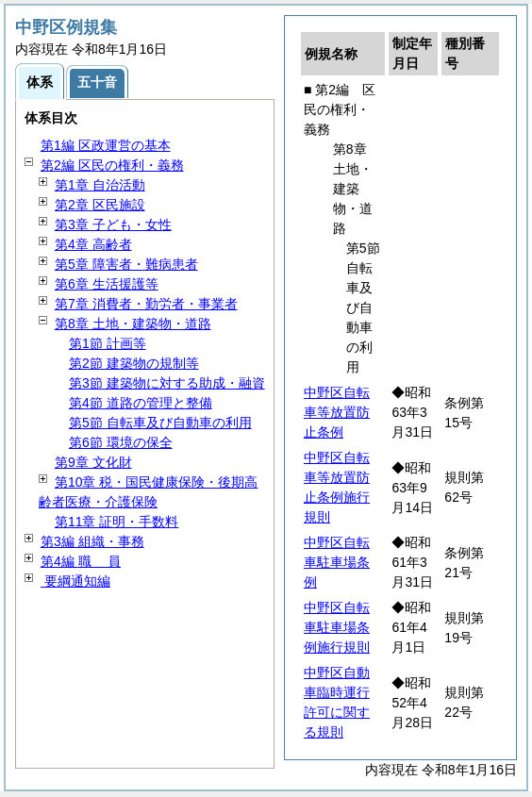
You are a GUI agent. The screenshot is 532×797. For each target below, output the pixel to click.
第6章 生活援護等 (107, 284)
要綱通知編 (75, 581)
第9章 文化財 (93, 462)
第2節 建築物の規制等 (134, 363)
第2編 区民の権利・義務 (112, 165)
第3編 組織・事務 (92, 541)
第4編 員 (81, 561)
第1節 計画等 (108, 343)
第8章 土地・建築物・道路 (133, 324)
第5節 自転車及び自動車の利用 (160, 423)
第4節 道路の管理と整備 (141, 403)
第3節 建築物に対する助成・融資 (167, 383)
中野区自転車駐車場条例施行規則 (337, 627)
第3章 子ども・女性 (113, 224)
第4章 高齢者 (93, 244)
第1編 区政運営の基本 (106, 145)
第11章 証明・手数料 (116, 522)
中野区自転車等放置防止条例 (337, 412)
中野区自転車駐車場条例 (337, 562)
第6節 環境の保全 (121, 442)
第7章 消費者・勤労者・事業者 (146, 304)
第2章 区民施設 (100, 205)
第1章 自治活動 (100, 185)
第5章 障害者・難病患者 (126, 264)
